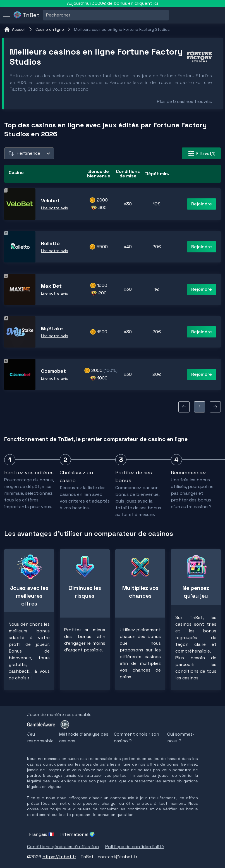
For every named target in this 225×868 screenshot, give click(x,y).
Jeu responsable (40, 737)
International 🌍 (78, 834)
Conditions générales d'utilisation (63, 847)
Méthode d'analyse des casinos (84, 737)
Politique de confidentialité (135, 847)
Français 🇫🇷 (42, 834)
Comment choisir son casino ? (137, 737)
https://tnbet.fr (59, 857)
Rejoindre (202, 204)
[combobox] (47, 15)
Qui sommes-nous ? (181, 737)
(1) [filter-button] (201, 153)
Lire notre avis (55, 208)
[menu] (6, 15)
